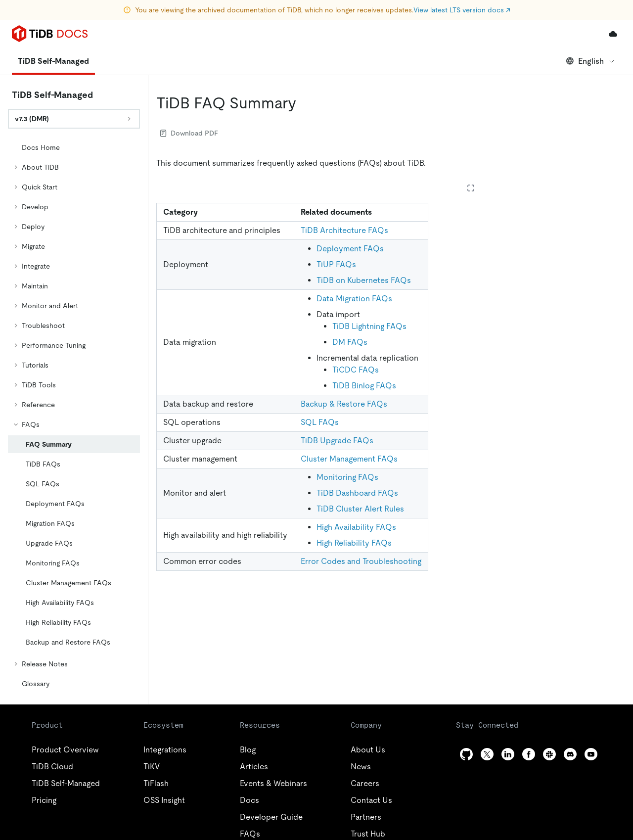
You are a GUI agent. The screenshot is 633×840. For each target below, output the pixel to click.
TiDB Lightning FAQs (369, 326)
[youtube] (591, 754)
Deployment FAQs (350, 249)
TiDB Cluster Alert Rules (360, 509)
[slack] (549, 754)
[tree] (74, 416)
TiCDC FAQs (356, 370)
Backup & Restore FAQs (344, 404)
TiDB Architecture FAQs (344, 230)
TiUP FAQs (336, 264)
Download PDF (189, 133)
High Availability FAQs (356, 527)
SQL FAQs (320, 422)
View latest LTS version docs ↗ (462, 10)
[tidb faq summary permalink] (304, 103)
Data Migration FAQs (354, 299)
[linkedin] (508, 754)
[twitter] (487, 754)
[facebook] (529, 754)
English (591, 61)
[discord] (570, 754)
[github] (466, 754)
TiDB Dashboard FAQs (357, 493)
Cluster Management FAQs (349, 459)
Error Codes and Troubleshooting (361, 561)
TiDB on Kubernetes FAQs (364, 280)
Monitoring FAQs (347, 477)
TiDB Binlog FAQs (364, 386)
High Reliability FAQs (354, 543)
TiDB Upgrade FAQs (337, 441)
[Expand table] (471, 188)
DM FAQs (350, 342)
